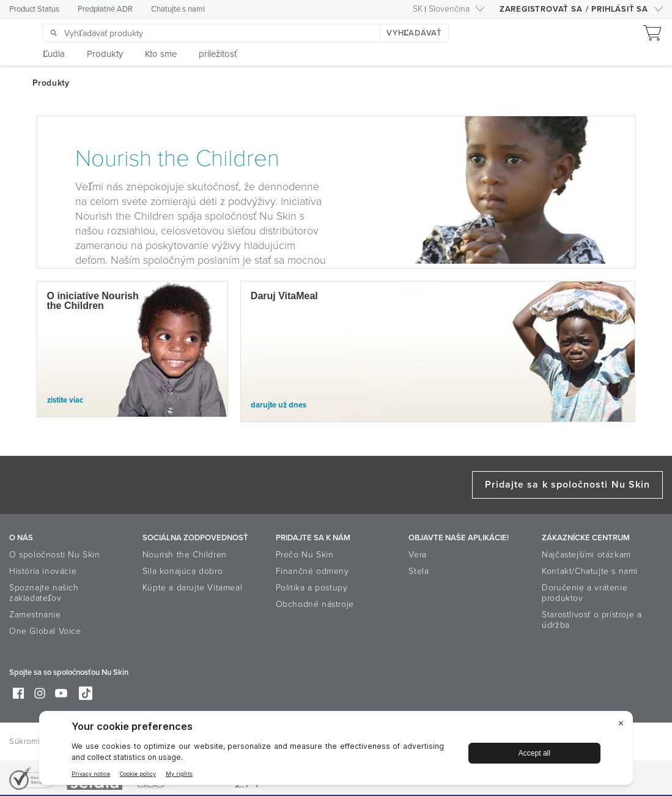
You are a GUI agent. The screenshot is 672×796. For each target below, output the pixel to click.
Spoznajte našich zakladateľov (44, 593)
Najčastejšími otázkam (586, 555)
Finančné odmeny (312, 571)
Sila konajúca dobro (183, 571)
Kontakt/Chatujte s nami (590, 571)
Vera (417, 555)
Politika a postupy (312, 588)
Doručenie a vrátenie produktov (585, 593)
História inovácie (43, 571)
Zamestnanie (35, 615)
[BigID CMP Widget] (336, 751)
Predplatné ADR (105, 9)
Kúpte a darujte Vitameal (192, 588)
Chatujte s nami (178, 9)
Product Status (34, 9)
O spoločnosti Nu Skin (55, 555)
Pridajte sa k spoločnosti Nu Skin (567, 485)
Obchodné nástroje (315, 604)
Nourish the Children (185, 555)
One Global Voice (45, 631)
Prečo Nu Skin (305, 555)
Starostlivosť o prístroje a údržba (592, 620)
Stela (419, 571)
